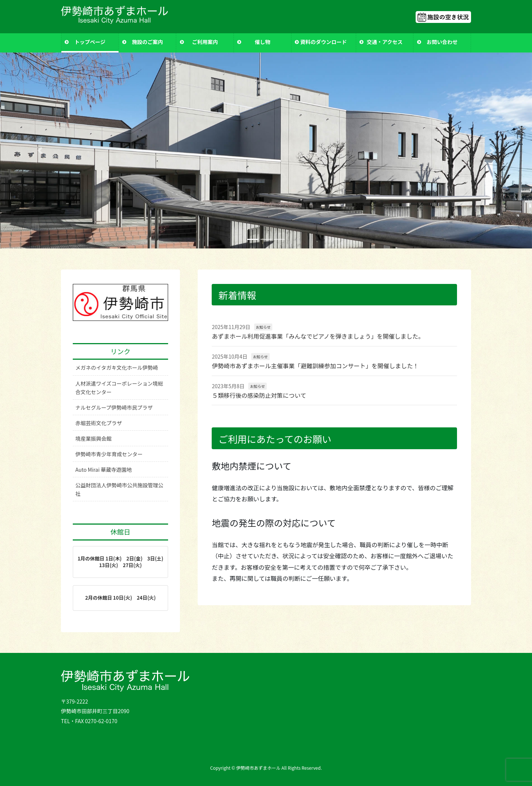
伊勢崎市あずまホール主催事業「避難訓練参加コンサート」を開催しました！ (315, 366)
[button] (40, 151)
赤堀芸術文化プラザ (99, 423)
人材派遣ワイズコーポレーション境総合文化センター (119, 388)
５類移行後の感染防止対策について (259, 395)
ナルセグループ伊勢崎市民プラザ (114, 407)
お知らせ (263, 327)
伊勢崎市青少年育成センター (109, 454)
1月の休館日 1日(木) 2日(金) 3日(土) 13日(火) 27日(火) (123, 562)
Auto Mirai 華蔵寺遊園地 (104, 470)
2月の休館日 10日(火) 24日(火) (121, 598)
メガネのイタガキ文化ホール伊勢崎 (117, 367)
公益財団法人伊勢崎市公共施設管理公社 (119, 489)
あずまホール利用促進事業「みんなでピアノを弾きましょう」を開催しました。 (318, 336)
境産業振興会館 (93, 438)
